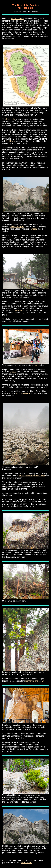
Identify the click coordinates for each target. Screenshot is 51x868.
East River (10, 141)
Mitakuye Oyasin (23, 394)
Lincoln (34, 229)
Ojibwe (13, 372)
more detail (20, 310)
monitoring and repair (34, 681)
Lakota (37, 365)
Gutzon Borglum (17, 227)
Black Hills (11, 119)
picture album (26, 863)
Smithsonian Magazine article (32, 476)
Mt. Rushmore (17, 19)
